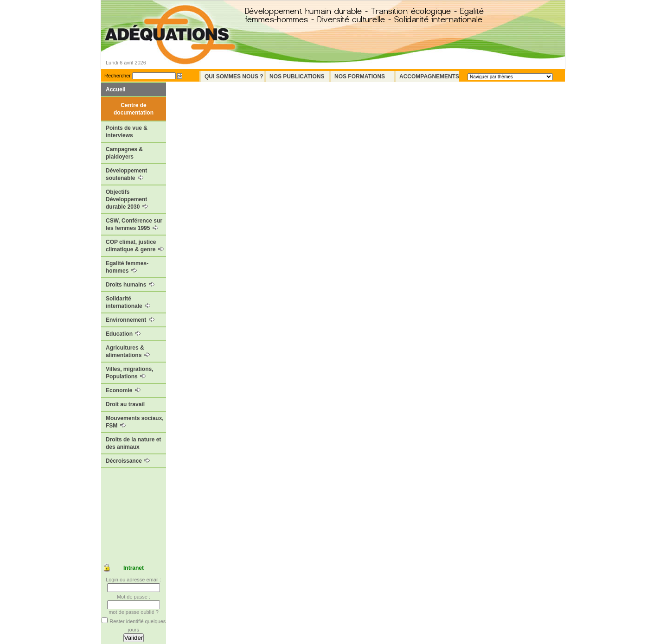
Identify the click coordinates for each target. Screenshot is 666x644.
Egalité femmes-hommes (127, 267)
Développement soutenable (126, 174)
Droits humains (130, 285)
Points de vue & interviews (127, 132)
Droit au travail (125, 404)
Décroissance (128, 461)
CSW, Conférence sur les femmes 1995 (134, 224)
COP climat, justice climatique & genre (135, 246)
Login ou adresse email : (134, 580)
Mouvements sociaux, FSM (135, 422)
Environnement (130, 320)
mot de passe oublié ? (134, 612)
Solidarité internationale (128, 302)
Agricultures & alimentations (128, 351)
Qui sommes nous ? (234, 77)
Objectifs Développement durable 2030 (127, 199)
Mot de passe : (134, 597)
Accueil (116, 89)
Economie (123, 390)
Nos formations (360, 77)
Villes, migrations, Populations (129, 373)
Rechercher (118, 76)
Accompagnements (429, 77)
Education (123, 334)
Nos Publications (297, 77)
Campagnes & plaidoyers (124, 153)
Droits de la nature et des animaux (133, 443)
